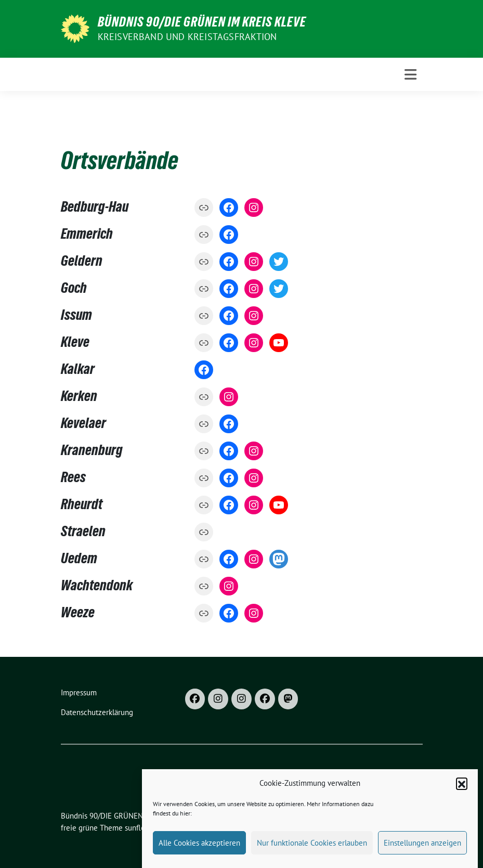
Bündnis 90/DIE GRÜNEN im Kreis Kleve (202, 22)
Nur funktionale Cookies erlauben (312, 853)
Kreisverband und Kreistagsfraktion (187, 37)
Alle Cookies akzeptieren (199, 853)
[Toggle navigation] (410, 75)
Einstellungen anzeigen (422, 853)
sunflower (141, 828)
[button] (462, 794)
